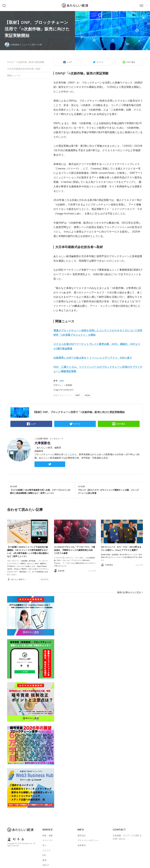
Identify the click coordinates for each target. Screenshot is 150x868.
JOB (44, 851)
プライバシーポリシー (88, 837)
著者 (44, 856)
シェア (69, 62)
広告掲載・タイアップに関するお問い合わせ (127, 833)
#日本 (87, 395)
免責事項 (82, 842)
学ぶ (44, 842)
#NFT (78, 395)
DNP (62, 381)
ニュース (27, 45)
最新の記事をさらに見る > (131, 590)
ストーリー (48, 837)
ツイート (100, 62)
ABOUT (46, 861)
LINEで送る (131, 62)
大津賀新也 (42, 443)
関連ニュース (14, 75)
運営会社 (82, 832)
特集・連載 (48, 832)
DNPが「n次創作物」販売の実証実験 (26, 62)
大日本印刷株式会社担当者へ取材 (24, 69)
